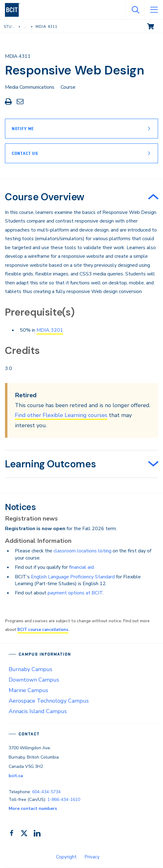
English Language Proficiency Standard (73, 577)
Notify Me (23, 129)
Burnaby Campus (30, 669)
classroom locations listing (82, 551)
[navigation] (15, 10)
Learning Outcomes (50, 464)
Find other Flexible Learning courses (61, 415)
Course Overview (45, 197)
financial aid (81, 567)
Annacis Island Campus (38, 711)
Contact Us (25, 153)
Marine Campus (28, 690)
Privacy (92, 857)
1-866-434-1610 (64, 800)
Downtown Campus (34, 680)
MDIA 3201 (50, 330)
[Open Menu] (154, 10)
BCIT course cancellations (43, 630)
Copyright (66, 857)
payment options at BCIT (75, 593)
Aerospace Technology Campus (49, 701)
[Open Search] (135, 10)
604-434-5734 (46, 792)
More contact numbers (33, 808)
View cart (155, 26)
